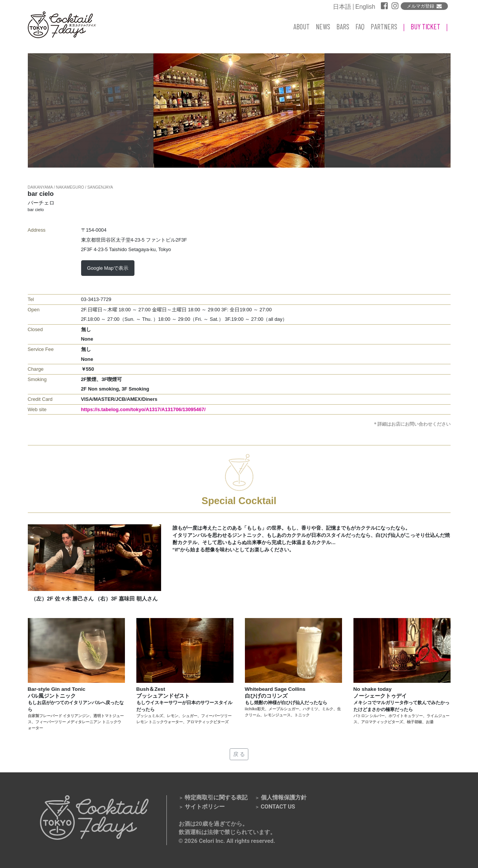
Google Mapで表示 (108, 268)
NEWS (323, 26)
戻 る (239, 754)
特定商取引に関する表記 (216, 798)
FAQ (360, 26)
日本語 (342, 7)
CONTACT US (278, 807)
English (365, 7)
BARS (343, 26)
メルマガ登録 (420, 6)
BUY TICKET (425, 26)
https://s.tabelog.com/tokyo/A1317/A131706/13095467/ (143, 409)
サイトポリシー (205, 807)
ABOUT (301, 26)
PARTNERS (384, 26)
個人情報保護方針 (284, 798)
